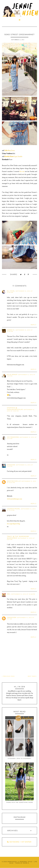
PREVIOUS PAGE (8, 676)
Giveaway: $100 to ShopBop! (19, 758)
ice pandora (13, 437)
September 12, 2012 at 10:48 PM (23, 594)
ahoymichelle (14, 481)
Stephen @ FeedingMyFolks (15, 409)
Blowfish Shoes (9, 156)
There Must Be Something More (20, 802)
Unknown (12, 617)
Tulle (6, 151)
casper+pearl (14, 509)
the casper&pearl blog (13, 524)
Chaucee (11, 465)
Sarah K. (11, 330)
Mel (9, 594)
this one (22, 171)
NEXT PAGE (32, 676)
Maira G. (26, 863)
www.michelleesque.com (15, 499)
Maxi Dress (11, 151)
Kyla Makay (12, 374)
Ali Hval (11, 291)
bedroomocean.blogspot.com (16, 365)
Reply (34, 325)
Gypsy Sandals (18, 156)
